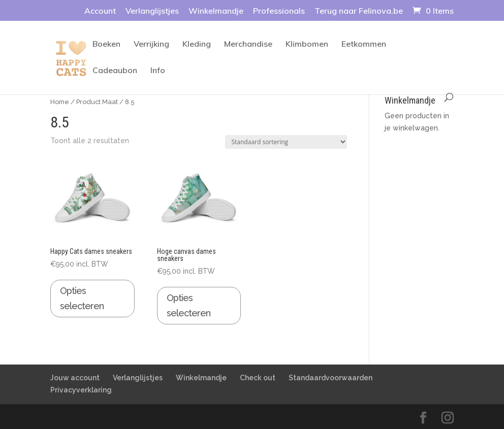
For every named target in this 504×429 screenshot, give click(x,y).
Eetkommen (364, 44)
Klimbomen (307, 44)
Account (100, 11)
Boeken (106, 44)
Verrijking (151, 44)
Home (60, 102)
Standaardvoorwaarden (330, 378)
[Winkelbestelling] (286, 142)
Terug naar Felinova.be (359, 11)
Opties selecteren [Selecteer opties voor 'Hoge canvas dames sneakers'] (188, 306)
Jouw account (75, 378)
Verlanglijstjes (152, 11)
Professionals (279, 11)
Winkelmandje (216, 11)
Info (158, 71)
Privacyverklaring (81, 390)
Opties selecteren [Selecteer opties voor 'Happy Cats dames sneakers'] (82, 299)
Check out (258, 378)
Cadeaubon (115, 71)
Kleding (197, 44)
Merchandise (248, 44)
